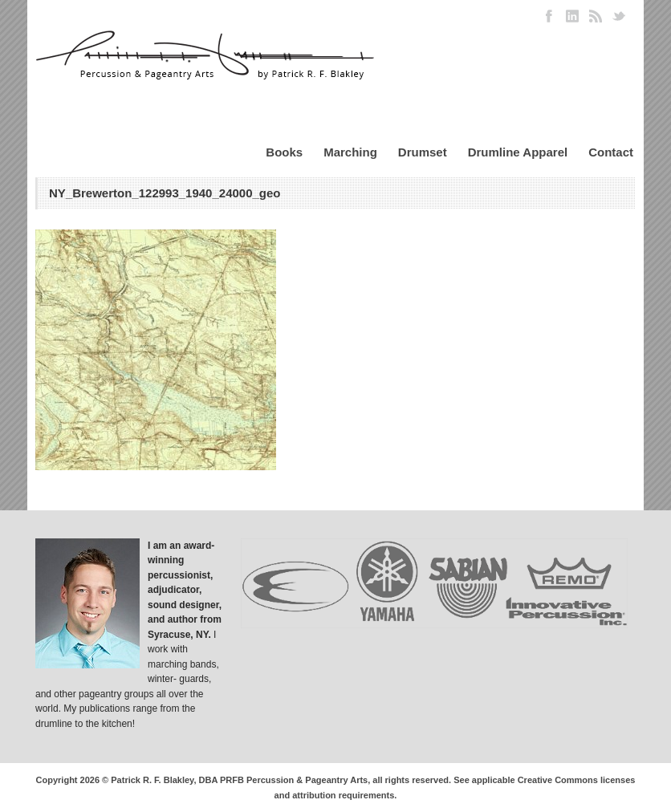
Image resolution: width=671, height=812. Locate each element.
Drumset (423, 152)
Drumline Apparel (518, 152)
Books (284, 152)
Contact (611, 152)
